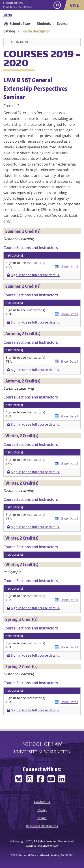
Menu (8, 15)
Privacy (42, 810)
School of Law (20, 24)
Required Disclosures (42, 826)
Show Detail (69, 267)
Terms (42, 818)
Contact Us (42, 802)
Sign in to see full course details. (35, 275)
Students (44, 24)
